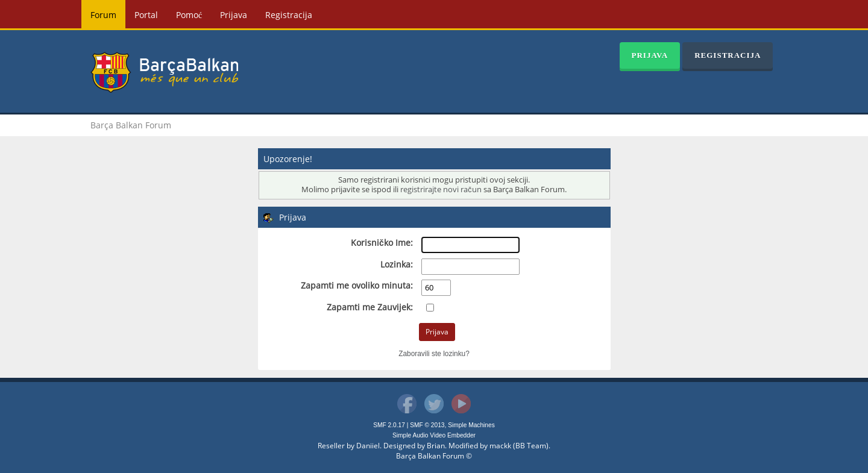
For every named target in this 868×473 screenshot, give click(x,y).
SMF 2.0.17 (389, 425)
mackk (500, 446)
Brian (436, 446)
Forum (103, 15)
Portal (146, 15)
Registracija (289, 15)
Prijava (234, 15)
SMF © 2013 (427, 425)
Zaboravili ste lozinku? (434, 354)
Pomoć (189, 15)
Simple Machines (471, 425)
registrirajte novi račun (441, 190)
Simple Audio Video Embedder (434, 435)
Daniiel (368, 446)
